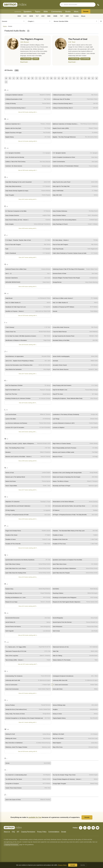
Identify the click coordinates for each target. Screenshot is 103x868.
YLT (37, 16)
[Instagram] (89, 831)
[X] (84, 831)
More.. (77, 12)
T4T (61, 16)
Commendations (54, 834)
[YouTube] (97, 831)
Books (68, 12)
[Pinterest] (93, 831)
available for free (35, 820)
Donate (86, 11)
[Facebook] (80, 831)
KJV (25, 16)
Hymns (76, 16)
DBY (67, 16)
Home (5, 26)
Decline (83, 865)
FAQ (13, 834)
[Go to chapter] (101, 21)
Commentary (57, 12)
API (18, 834)
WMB (55, 16)
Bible (46, 12)
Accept (73, 865)
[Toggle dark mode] (98, 5)
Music (83, 16)
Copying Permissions (28, 834)
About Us (7, 834)
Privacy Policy (42, 834)
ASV (43, 16)
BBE (49, 16)
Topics (38, 12)
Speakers (28, 12)
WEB (31, 16)
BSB (19, 16)
